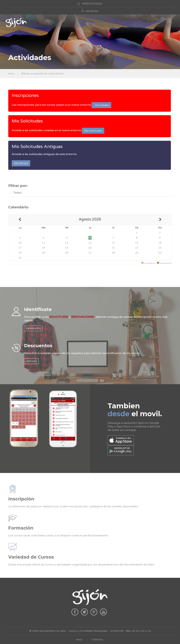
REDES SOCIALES (92, 4)
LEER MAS (31, 361)
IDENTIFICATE (33, 328)
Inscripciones (25, 95)
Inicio (11, 74)
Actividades (101, 105)
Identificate (92, 11)
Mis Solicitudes (27, 121)
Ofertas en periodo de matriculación (42, 74)
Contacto (97, 640)
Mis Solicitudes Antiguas (37, 147)
